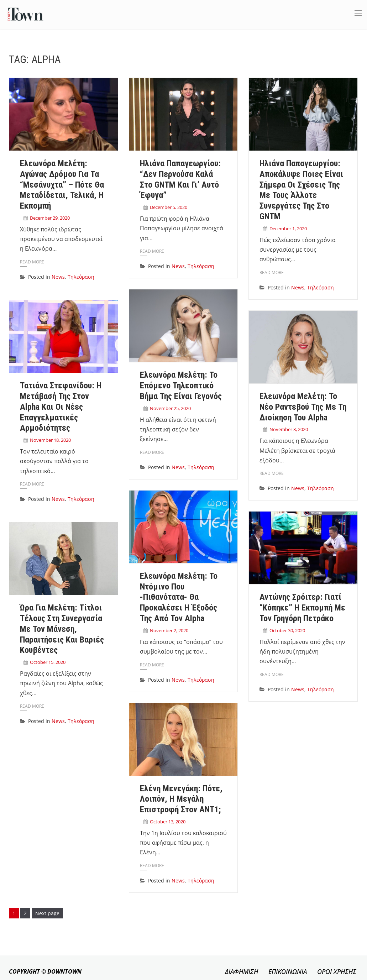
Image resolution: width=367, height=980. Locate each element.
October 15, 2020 (48, 662)
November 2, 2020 (169, 630)
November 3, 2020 (289, 429)
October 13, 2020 (168, 822)
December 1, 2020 (288, 229)
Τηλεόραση (81, 277)
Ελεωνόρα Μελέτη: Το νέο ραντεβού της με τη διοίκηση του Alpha (303, 407)
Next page (47, 913)
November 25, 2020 (170, 408)
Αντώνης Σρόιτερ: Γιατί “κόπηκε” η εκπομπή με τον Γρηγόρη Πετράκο (302, 608)
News (58, 277)
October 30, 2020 (287, 630)
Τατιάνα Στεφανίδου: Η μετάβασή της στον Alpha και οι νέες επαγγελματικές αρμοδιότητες (61, 407)
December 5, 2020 (169, 207)
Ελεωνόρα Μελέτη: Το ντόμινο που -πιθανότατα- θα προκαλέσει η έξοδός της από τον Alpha (179, 597)
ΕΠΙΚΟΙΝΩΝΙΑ (288, 971)
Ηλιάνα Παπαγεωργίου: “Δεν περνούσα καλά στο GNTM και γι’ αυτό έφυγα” (180, 179)
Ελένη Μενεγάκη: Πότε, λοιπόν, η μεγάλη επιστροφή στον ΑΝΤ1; (181, 799)
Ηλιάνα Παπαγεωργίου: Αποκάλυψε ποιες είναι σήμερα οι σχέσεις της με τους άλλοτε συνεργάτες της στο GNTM (301, 190)
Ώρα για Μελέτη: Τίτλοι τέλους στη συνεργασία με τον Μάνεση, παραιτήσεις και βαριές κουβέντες (62, 629)
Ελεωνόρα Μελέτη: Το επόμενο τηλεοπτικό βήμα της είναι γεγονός (181, 386)
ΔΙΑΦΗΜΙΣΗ (242, 971)
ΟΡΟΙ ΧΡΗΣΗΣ (337, 971)
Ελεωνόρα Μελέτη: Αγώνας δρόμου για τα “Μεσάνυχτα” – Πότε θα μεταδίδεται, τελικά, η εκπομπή (62, 185)
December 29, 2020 (50, 218)
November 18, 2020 (50, 440)
